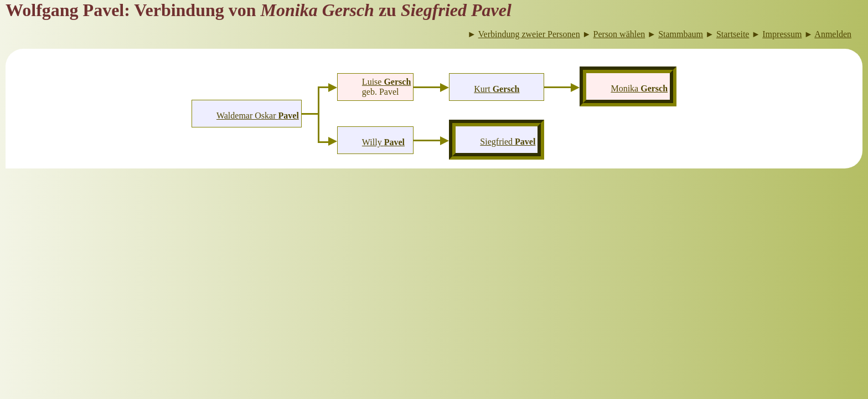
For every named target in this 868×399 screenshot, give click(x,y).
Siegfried (508, 142)
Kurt (497, 89)
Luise (386, 82)
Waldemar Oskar (258, 116)
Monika (639, 88)
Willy (383, 142)
